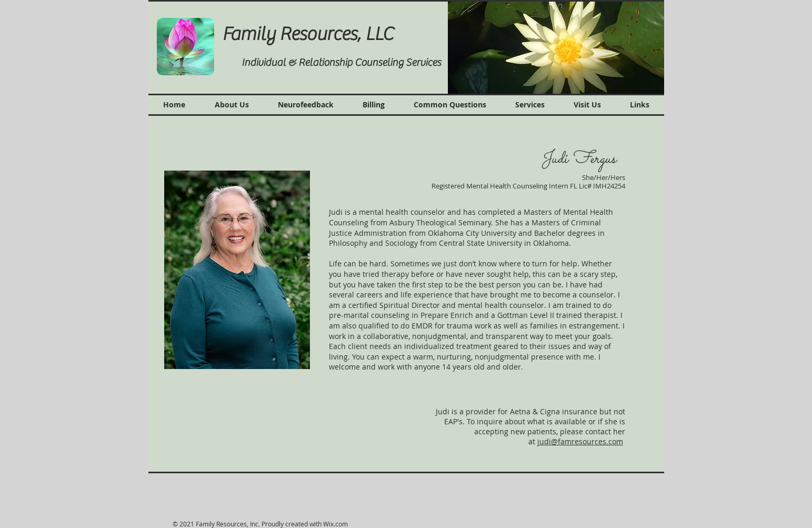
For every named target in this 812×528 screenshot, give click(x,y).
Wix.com (335, 524)
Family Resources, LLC (312, 34)
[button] (556, 47)
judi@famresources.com (580, 441)
